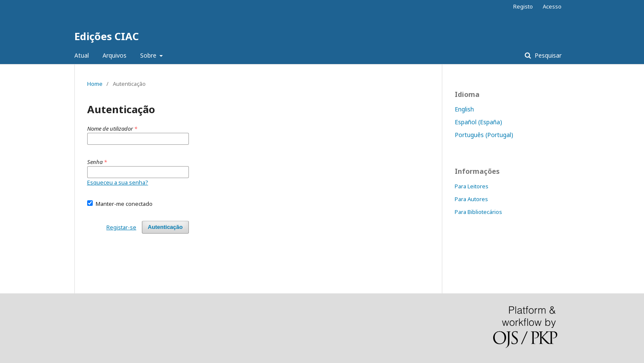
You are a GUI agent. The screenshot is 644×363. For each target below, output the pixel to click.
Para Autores (471, 199)
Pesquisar (547, 55)
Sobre (149, 55)
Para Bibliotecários (478, 212)
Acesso (552, 6)
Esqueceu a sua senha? (118, 182)
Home (95, 84)
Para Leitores (472, 186)
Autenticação (165, 227)
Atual (82, 55)
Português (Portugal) (484, 135)
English (464, 109)
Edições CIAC (107, 36)
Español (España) (478, 122)
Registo (523, 6)
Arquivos (115, 55)
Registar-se (121, 227)
